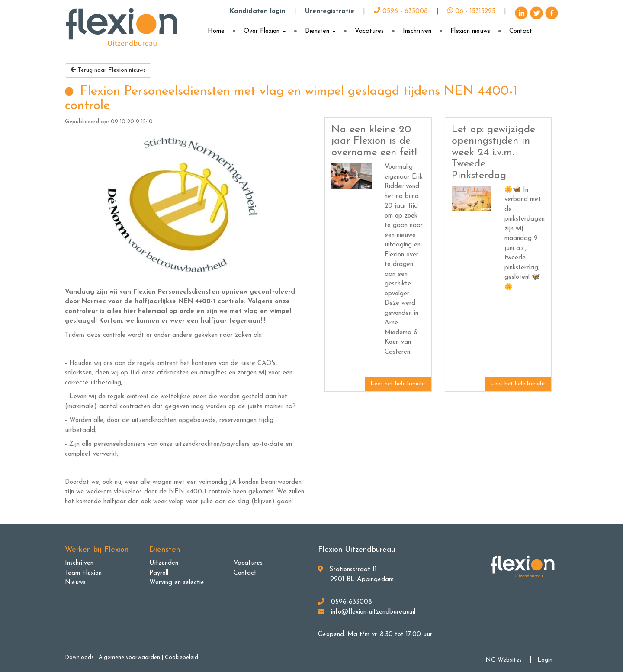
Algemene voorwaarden (129, 658)
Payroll (159, 573)
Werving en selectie (177, 583)
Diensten (320, 31)
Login (545, 660)
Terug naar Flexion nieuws (108, 70)
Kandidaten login (258, 11)
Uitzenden (164, 563)
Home (216, 31)
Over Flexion (265, 31)
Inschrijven (417, 31)
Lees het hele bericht (398, 384)
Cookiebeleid (181, 658)
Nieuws (75, 583)
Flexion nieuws (470, 31)
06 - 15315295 (471, 11)
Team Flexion (83, 573)
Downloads (79, 658)
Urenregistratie (330, 11)
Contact (521, 31)
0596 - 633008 (401, 11)
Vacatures (369, 31)
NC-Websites (504, 660)
